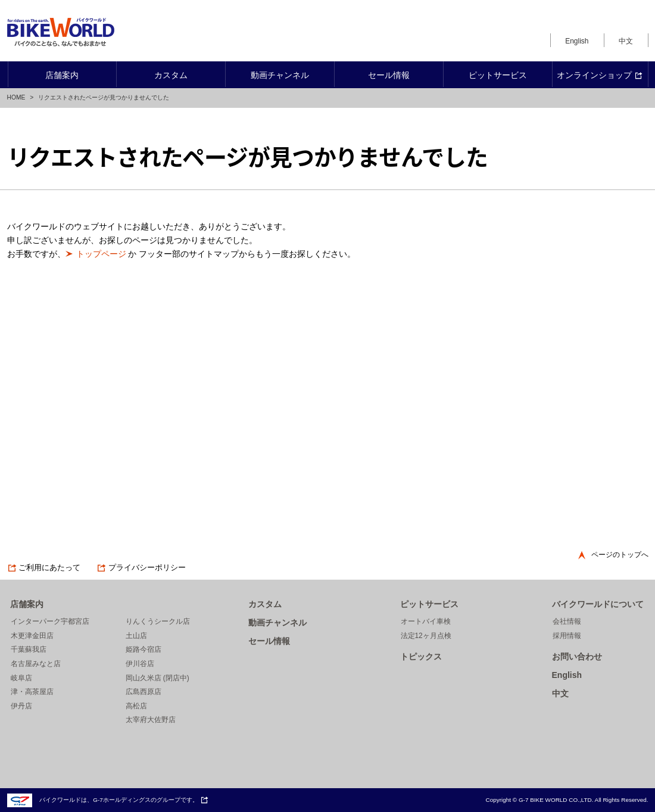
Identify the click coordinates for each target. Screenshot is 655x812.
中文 (626, 41)
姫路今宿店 (144, 649)
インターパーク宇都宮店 (50, 621)
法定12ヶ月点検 (426, 636)
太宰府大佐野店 (151, 720)
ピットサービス (429, 604)
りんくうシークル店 (158, 621)
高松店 (136, 706)
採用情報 (567, 636)
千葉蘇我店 (29, 649)
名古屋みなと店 (36, 664)
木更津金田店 (32, 636)
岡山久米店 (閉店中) (157, 678)
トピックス (421, 657)
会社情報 (567, 621)
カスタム (265, 604)
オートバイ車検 (426, 621)
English (577, 41)
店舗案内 (27, 604)
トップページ (101, 254)
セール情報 (269, 641)
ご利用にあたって (44, 568)
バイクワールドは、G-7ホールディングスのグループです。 (108, 800)
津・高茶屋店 (32, 692)
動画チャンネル (277, 623)
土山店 (136, 636)
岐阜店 (21, 678)
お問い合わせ (577, 657)
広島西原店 (144, 692)
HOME (16, 97)
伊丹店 (21, 706)
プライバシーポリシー (141, 568)
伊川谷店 (140, 664)
